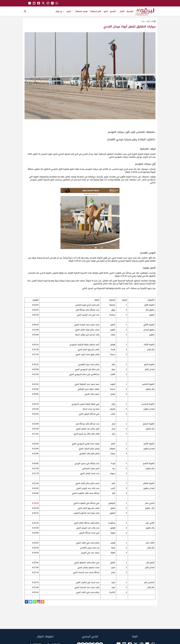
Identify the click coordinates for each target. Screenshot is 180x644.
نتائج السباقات (96, 11)
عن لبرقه (60, 11)
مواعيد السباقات (81, 11)
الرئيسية (130, 11)
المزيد (69, 11)
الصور (106, 11)
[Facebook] (27, 602)
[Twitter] (31, 602)
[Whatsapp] (35, 602)
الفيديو (114, 11)
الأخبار (122, 11)
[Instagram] (39, 602)
